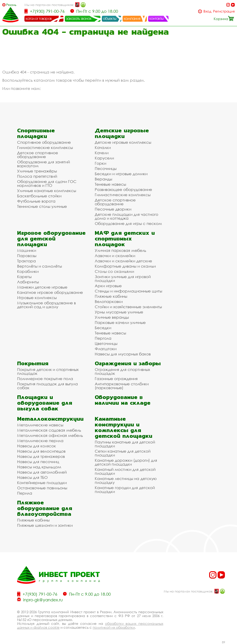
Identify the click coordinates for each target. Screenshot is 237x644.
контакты (157, 18)
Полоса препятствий (37, 176)
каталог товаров (39, 18)
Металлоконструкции (50, 419)
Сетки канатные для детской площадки (123, 453)
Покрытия (33, 363)
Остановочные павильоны (42, 488)
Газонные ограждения (116, 379)
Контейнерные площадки (42, 483)
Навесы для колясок (37, 446)
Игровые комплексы (37, 298)
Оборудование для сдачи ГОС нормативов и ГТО (47, 183)
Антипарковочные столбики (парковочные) (122, 386)
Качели (102, 153)
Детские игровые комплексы (123, 142)
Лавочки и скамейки (115, 256)
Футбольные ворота (36, 201)
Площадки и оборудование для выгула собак (45, 403)
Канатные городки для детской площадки (125, 490)
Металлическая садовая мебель (49, 430)
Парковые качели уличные (120, 322)
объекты (110, 18)
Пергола (103, 338)
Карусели (104, 158)
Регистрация (224, 11)
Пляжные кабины (111, 296)
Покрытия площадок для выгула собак (47, 386)
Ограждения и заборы (128, 363)
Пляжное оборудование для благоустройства (45, 508)
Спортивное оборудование (44, 142)
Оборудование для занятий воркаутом (43, 164)
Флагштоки (106, 349)
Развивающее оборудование (123, 189)
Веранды (103, 179)
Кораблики (28, 271)
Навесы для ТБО (32, 477)
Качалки (103, 147)
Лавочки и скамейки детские (123, 261)
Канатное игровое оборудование (50, 292)
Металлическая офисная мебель (50, 435)
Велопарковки (109, 301)
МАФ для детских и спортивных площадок (125, 239)
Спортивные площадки (36, 133)
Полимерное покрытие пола (45, 379)
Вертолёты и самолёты (39, 266)
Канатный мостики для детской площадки (125, 471)
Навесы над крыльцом (39, 467)
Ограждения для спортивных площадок (122, 371)
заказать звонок (79, 18)
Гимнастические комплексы (45, 147)
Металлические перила (40, 441)
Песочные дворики (113, 209)
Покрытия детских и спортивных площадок (48, 371)
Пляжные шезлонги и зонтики (45, 525)
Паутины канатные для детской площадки (125, 444)
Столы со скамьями (114, 271)
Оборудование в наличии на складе (123, 400)
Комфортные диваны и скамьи (125, 266)
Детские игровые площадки (122, 133)
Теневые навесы (110, 184)
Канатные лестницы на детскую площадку (126, 480)
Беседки (103, 328)
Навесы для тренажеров (41, 456)
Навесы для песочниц (38, 462)
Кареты (24, 277)
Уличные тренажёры (37, 171)
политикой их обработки (114, 627)
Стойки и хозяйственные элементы (128, 307)
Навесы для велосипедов (41, 451)
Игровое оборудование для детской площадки (51, 239)
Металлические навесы (40, 425)
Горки (100, 163)
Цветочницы (106, 343)
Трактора (26, 261)
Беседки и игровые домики (121, 174)
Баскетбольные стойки (39, 196)
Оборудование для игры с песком (128, 223)
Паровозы (27, 256)
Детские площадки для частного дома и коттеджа (126, 216)
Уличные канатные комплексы (47, 191)
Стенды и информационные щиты (128, 291)
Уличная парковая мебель (120, 250)
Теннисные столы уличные (42, 206)
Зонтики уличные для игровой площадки (123, 279)
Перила (25, 493)
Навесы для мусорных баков (123, 354)
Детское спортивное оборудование (38, 155)
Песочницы (106, 168)
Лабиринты (28, 282)
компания (132, 18)
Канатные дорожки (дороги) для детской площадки (126, 462)
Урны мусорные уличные (119, 312)
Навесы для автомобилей (42, 472)
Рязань (11, 5)
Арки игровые (108, 286)
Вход (207, 11)
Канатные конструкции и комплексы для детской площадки (124, 427)
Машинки (27, 250)
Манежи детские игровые (42, 287)
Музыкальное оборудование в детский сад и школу (46, 305)
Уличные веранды (112, 317)
